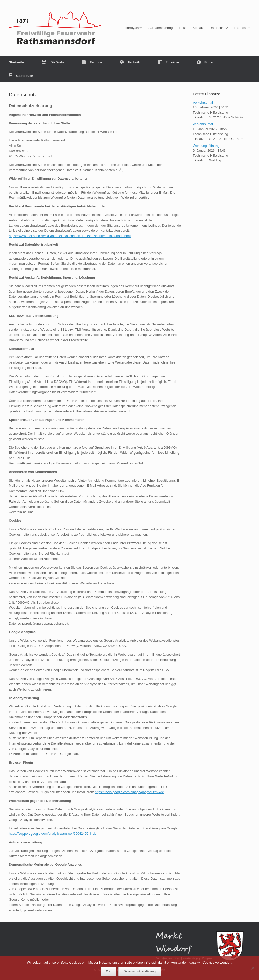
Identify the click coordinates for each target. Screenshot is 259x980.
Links (183, 28)
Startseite (16, 62)
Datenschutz (219, 28)
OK (108, 971)
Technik (130, 62)
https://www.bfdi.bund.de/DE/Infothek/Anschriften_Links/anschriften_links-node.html (70, 236)
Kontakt (198, 28)
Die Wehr (53, 62)
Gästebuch (21, 76)
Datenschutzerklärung (140, 971)
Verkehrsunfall (203, 103)
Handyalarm (134, 28)
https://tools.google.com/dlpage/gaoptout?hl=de (129, 792)
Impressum (242, 28)
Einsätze (168, 62)
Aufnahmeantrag (161, 28)
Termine (92, 62)
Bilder (205, 62)
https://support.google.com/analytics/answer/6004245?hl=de (53, 834)
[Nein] (253, 968)
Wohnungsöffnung (206, 146)
